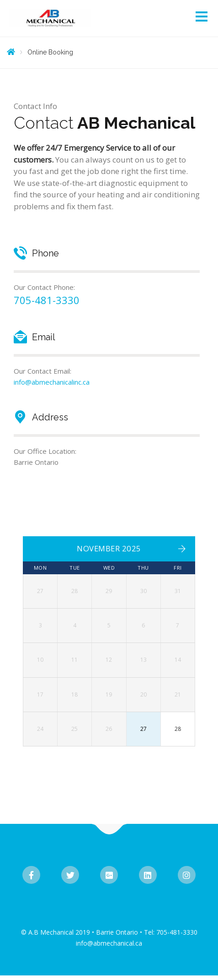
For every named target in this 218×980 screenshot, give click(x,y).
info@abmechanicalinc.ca (52, 382)
